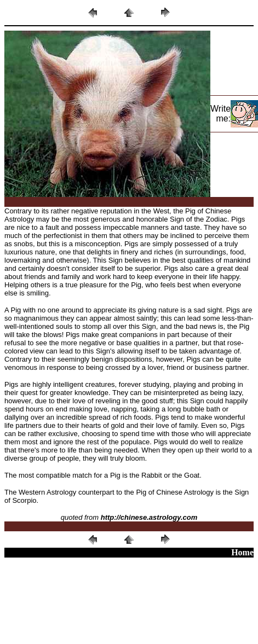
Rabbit (152, 475)
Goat (192, 475)
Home (242, 552)
